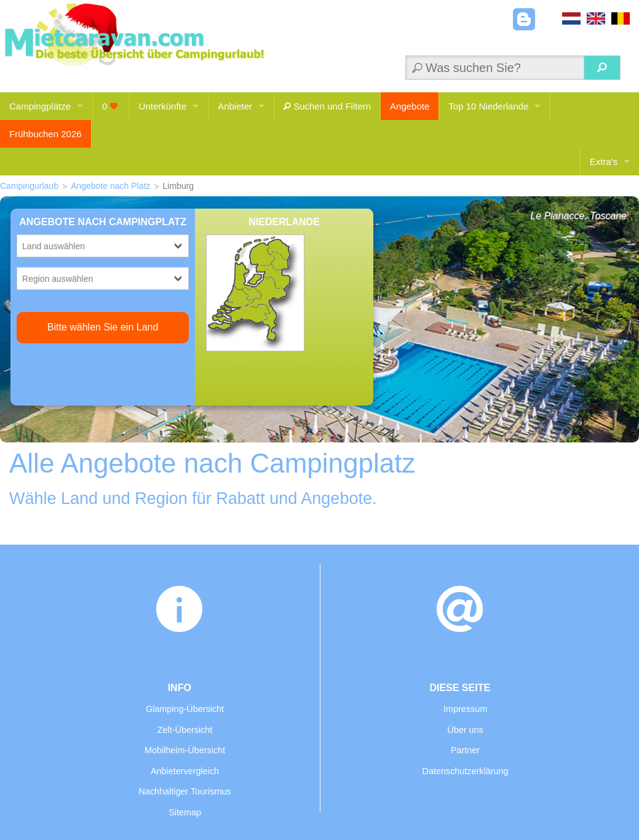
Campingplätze (40, 106)
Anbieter (235, 106)
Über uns (465, 730)
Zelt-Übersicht (185, 730)
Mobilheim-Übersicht (185, 750)
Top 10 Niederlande (488, 106)
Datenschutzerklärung (466, 771)
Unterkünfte (163, 106)
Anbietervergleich (185, 771)
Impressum (465, 709)
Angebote (410, 106)
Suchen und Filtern (327, 106)
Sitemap (185, 812)
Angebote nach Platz (110, 186)
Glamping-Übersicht (185, 709)
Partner (465, 750)
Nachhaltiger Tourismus (185, 791)
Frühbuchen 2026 (46, 134)
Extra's (604, 162)
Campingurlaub (29, 186)
